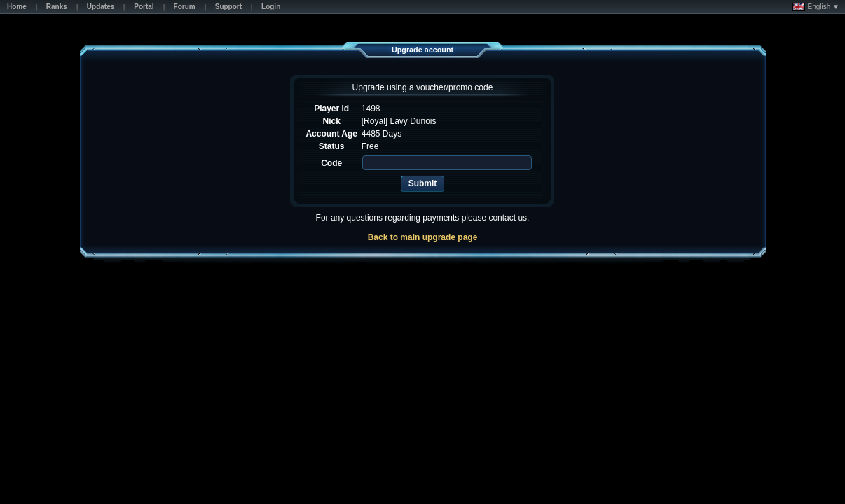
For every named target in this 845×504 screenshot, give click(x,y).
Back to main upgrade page (423, 237)
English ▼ (816, 7)
